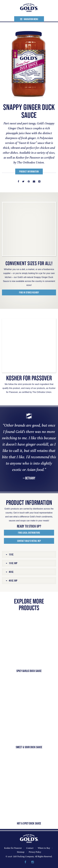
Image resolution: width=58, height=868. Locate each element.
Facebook (25, 862)
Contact (30, 848)
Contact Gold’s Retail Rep (29, 541)
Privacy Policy (35, 852)
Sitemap (21, 852)
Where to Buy (44, 848)
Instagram (33, 862)
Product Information (29, 171)
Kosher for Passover (13, 848)
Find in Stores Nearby (29, 292)
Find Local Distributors (29, 533)
